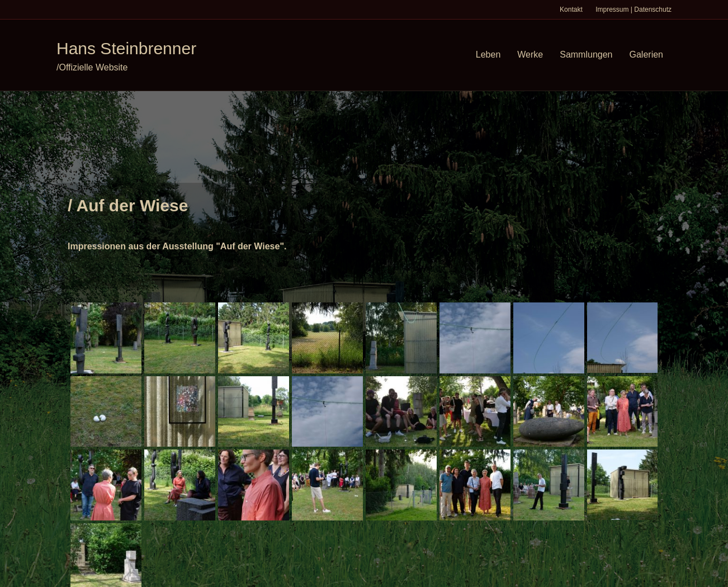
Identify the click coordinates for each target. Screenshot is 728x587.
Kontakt (571, 10)
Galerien (646, 55)
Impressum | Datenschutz (634, 10)
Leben (488, 55)
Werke (530, 55)
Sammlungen (586, 55)
